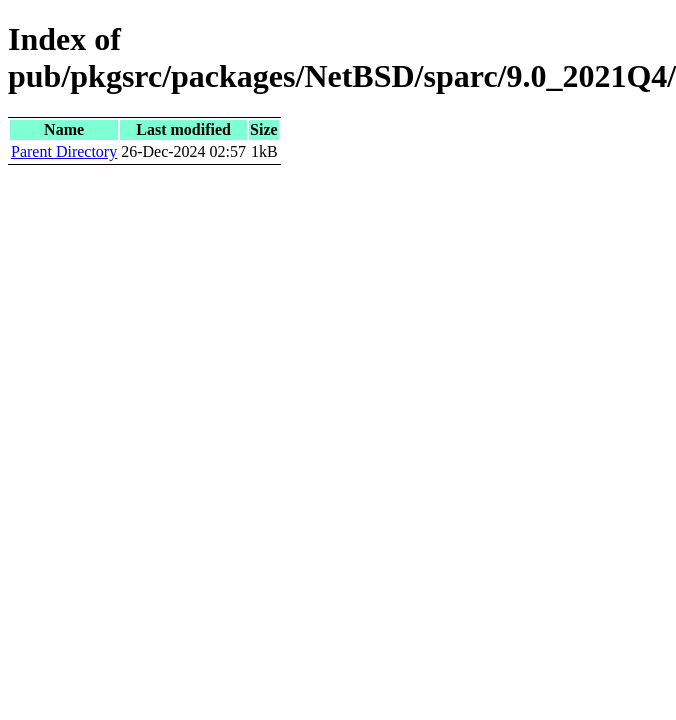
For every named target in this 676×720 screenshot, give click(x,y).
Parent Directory (64, 151)
